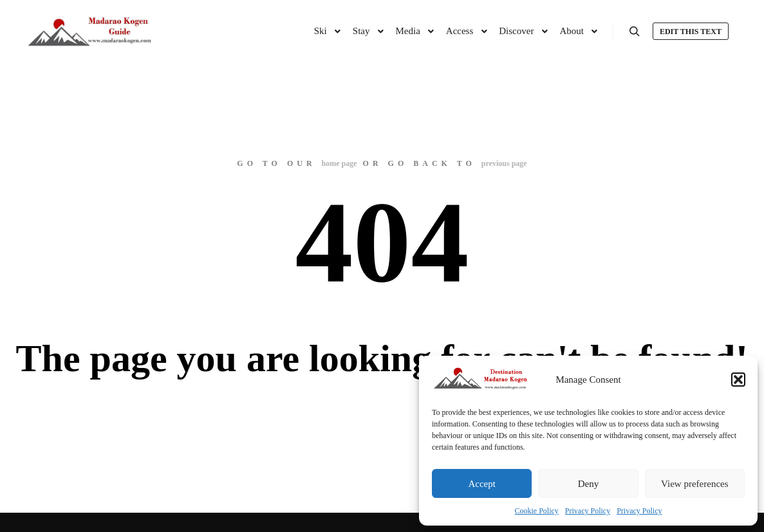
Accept (481, 484)
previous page (504, 163)
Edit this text (691, 32)
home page (340, 163)
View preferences (694, 484)
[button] (738, 380)
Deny (589, 484)
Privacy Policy (588, 511)
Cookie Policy (537, 511)
